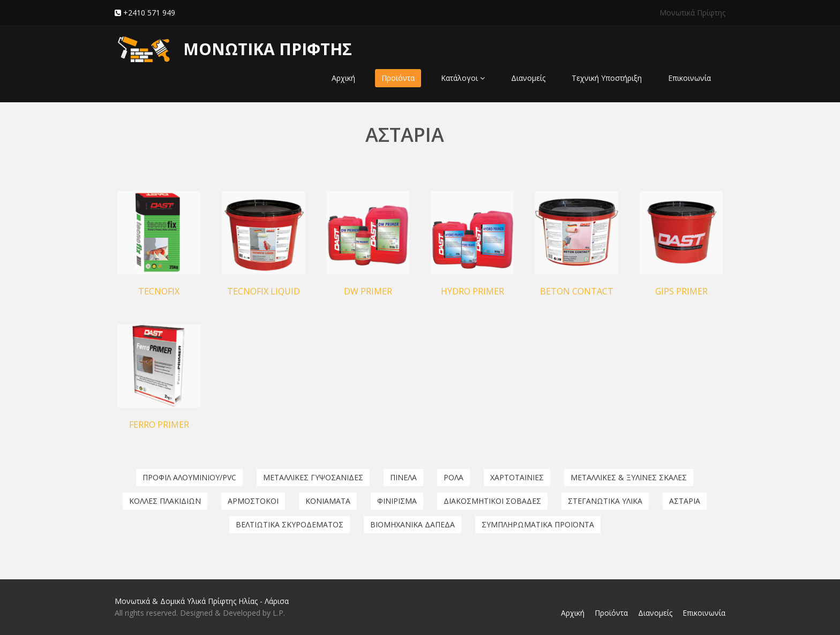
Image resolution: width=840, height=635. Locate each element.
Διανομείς (528, 78)
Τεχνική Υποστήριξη (607, 78)
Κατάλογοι (463, 78)
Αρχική (343, 78)
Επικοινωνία (689, 78)
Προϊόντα (398, 78)
